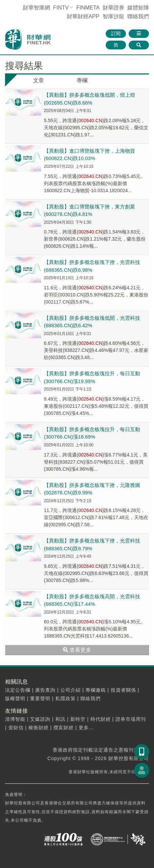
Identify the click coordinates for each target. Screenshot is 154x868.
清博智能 (15, 719)
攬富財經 (63, 728)
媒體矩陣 (138, 8)
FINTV (61, 8)
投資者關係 (123, 690)
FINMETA (88, 8)
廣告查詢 (45, 690)
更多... (86, 728)
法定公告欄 (18, 690)
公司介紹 (71, 690)
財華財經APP (83, 16)
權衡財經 (38, 728)
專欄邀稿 (96, 690)
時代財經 (101, 719)
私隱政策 (66, 698)
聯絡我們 (138, 16)
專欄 (82, 80)
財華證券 (113, 8)
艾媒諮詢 (40, 719)
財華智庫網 (36, 8)
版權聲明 (15, 698)
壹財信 (16, 728)
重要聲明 (40, 698)
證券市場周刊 (131, 719)
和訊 (60, 719)
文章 (38, 80)
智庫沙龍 (113, 16)
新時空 (78, 719)
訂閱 (116, 34)
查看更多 (77, 650)
